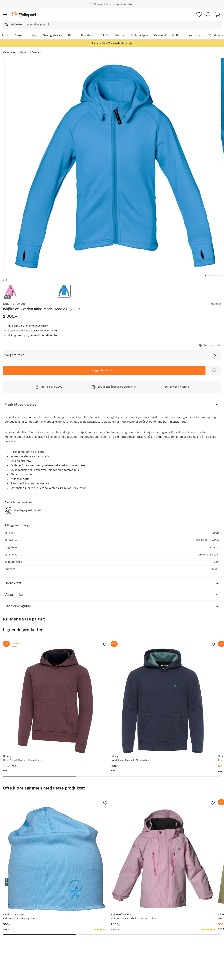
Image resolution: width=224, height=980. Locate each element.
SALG (104, 35)
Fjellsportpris (139, 35)
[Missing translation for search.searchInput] (6, 25)
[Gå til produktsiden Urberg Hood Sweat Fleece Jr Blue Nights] (108, 683)
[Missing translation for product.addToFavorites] (214, 370)
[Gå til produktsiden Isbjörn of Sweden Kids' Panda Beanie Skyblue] (37, 805)
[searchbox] (116, 25)
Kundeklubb (103, 929)
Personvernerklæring (98, 974)
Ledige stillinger (105, 941)
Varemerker (195, 35)
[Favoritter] (199, 15)
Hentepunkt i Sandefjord (20, 947)
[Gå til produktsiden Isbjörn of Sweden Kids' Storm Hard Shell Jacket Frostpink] (108, 805)
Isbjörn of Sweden (30, 52)
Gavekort (160, 35)
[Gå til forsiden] (24, 15)
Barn (71, 35)
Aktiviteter (88, 35)
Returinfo (10, 935)
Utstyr (33, 35)
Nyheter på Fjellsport (63, 929)
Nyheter (119, 35)
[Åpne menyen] (5, 15)
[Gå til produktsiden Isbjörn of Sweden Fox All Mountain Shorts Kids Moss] (179, 805)
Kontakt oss (12, 953)
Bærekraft (101, 947)
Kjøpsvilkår (118, 974)
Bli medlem (208, 891)
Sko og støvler (53, 35)
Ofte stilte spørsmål (17, 923)
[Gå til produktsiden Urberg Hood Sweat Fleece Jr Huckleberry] (37, 683)
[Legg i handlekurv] (104, 370)
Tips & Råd (11, 941)
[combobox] (112, 25)
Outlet (177, 35)
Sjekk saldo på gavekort (20, 929)
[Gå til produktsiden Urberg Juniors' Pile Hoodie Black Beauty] (179, 683)
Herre (5, 35)
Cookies (132, 974)
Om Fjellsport (104, 923)
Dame (18, 35)
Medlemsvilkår (104, 935)
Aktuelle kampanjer (62, 923)
